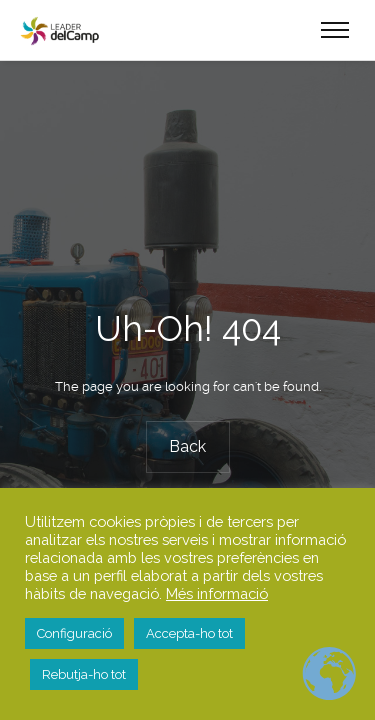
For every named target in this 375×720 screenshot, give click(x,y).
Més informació (217, 593)
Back (187, 446)
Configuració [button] (74, 633)
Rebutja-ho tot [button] (84, 674)
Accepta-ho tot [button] (189, 633)
